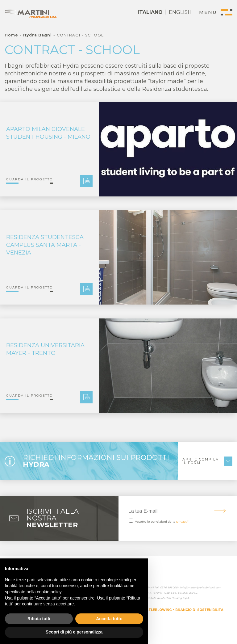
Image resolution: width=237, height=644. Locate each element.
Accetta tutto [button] (109, 619)
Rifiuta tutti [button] (39, 619)
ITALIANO (150, 12)
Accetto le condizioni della (162, 522)
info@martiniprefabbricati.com (201, 587)
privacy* (182, 522)
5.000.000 (187, 593)
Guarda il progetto (29, 180)
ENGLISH (180, 12)
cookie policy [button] (49, 592)
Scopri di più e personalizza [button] (74, 632)
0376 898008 (169, 587)
